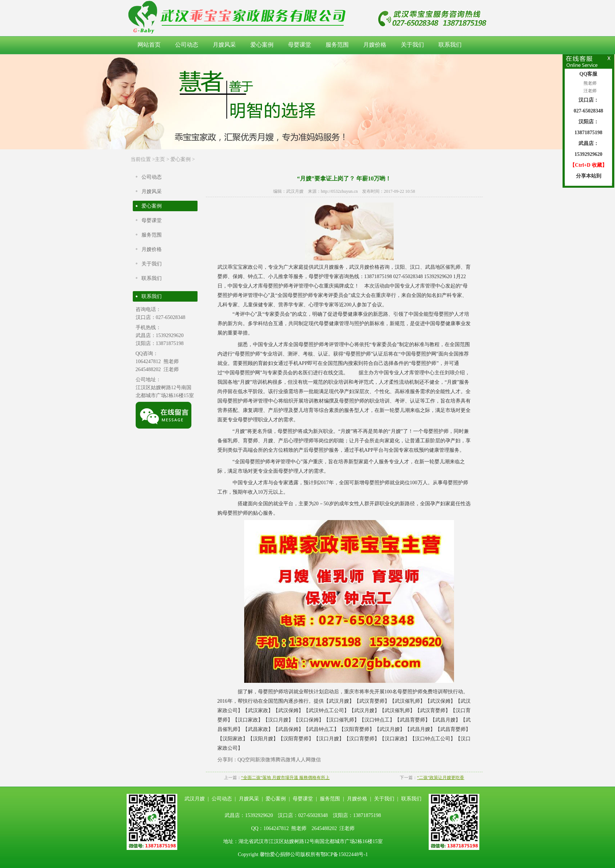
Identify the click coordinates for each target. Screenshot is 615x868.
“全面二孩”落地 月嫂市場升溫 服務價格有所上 (286, 778)
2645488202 (148, 369)
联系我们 (450, 45)
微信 (316, 760)
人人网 (303, 760)
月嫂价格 (375, 45)
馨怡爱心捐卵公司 (280, 854)
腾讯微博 (285, 760)
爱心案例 (262, 45)
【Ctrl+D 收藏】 (588, 165)
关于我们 (412, 45)
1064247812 (148, 361)
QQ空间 (246, 760)
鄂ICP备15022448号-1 (344, 854)
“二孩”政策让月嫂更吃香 (441, 778)
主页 (160, 159)
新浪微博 (265, 760)
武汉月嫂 (295, 191)
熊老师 (589, 83)
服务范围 (337, 45)
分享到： (228, 760)
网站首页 (149, 45)
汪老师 (589, 91)
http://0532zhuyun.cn (339, 191)
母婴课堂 (300, 45)
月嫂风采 (224, 45)
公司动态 (187, 45)
